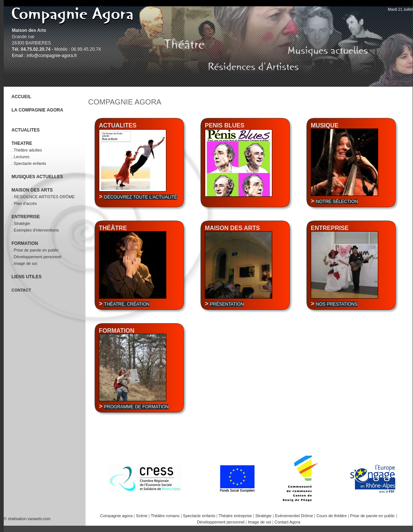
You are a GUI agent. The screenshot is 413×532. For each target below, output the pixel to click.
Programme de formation (136, 407)
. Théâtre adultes (27, 150)
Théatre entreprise (236, 516)
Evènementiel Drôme (294, 516)
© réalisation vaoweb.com (27, 519)
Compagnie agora (117, 516)
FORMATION (25, 243)
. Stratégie (21, 223)
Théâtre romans (165, 516)
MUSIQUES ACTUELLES (37, 177)
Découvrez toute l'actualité (141, 197)
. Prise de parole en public (35, 250)
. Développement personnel (36, 257)
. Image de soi (24, 263)
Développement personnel (221, 522)
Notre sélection (337, 202)
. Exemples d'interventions (35, 230)
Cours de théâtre (332, 516)
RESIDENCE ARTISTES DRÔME (44, 197)
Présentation (227, 304)
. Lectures (20, 157)
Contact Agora (287, 522)
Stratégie (264, 516)
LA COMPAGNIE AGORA (37, 110)
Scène (142, 516)
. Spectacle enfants (29, 163)
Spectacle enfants (200, 516)
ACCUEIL (21, 97)
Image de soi (260, 522)
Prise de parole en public (373, 516)
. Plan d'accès (24, 203)
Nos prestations (337, 304)
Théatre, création (127, 304)
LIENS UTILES (26, 277)
